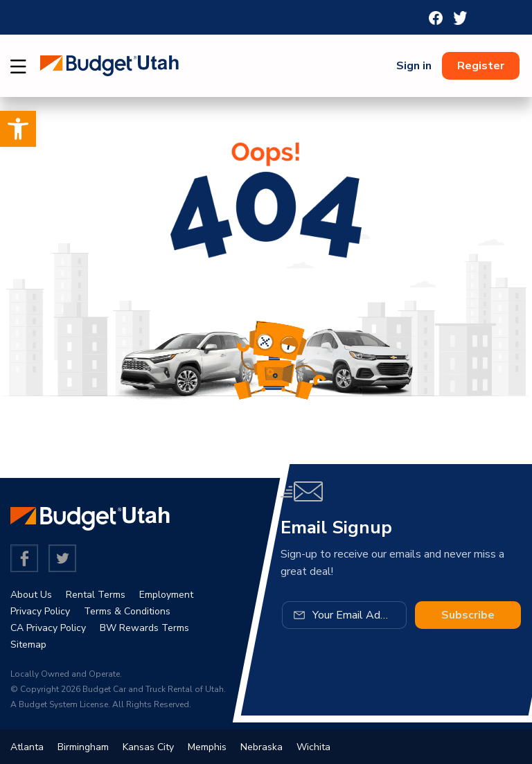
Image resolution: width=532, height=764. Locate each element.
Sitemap (28, 645)
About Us (31, 595)
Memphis (207, 747)
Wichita (313, 747)
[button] (18, 129)
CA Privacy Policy (48, 628)
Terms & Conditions (127, 611)
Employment (166, 595)
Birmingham (83, 747)
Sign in (414, 66)
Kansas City (148, 747)
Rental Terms (96, 595)
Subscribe (468, 615)
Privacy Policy (40, 611)
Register (481, 66)
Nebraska (261, 747)
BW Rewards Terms (144, 628)
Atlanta (27, 747)
